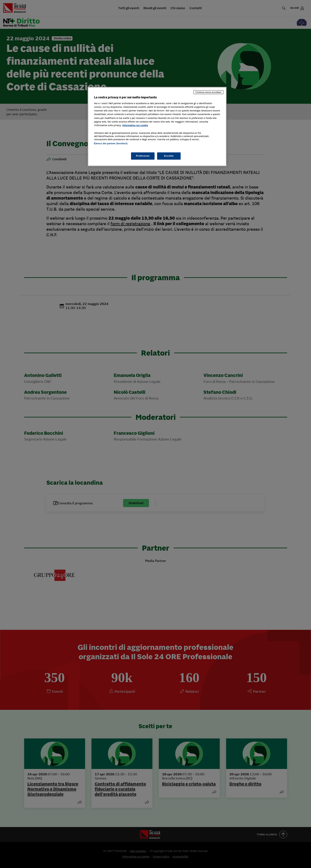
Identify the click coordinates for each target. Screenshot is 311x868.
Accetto (169, 156)
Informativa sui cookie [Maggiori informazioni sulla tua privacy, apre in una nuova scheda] (135, 125)
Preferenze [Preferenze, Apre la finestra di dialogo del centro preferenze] (143, 156)
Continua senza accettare (208, 92)
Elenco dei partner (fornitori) (111, 143)
